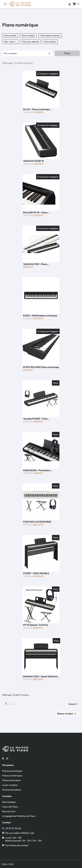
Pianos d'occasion (12, 780)
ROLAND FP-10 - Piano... (36, 212)
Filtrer (67, 53)
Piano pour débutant (31, 42)
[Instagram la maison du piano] (7, 759)
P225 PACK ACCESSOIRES (37, 522)
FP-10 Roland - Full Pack (36, 625)
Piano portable (10, 36)
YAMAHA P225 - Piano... (36, 264)
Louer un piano (10, 785)
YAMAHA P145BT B (33, 161)
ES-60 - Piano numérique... (38, 109)
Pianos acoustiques (12, 771)
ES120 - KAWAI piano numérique (40, 316)
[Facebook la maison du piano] (3, 759)
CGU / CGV (8, 864)
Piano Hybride (50, 42)
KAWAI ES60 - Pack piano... (38, 470)
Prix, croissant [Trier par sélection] (27, 53)
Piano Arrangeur (28, 36)
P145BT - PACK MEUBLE (36, 573)
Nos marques (9, 802)
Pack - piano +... (11, 42)
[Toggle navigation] (5, 4)
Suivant (74, 704)
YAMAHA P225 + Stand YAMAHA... (41, 676)
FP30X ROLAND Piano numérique (41, 367)
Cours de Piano (10, 807)
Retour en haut (67, 714)
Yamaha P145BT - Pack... (36, 419)
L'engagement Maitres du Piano (19, 816)
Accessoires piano (12, 790)
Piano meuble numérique (50, 36)
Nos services (9, 811)
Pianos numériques (12, 776)
